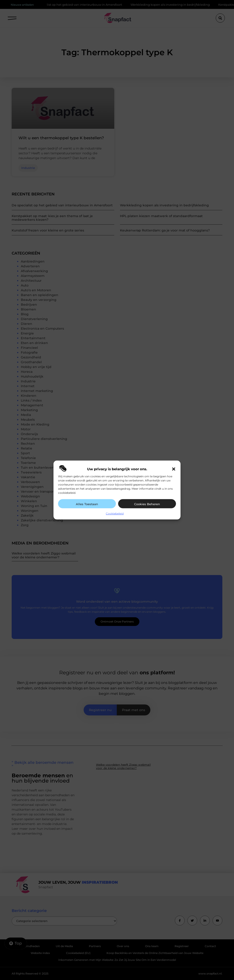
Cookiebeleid (115, 514)
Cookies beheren (147, 504)
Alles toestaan (87, 504)
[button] (174, 469)
